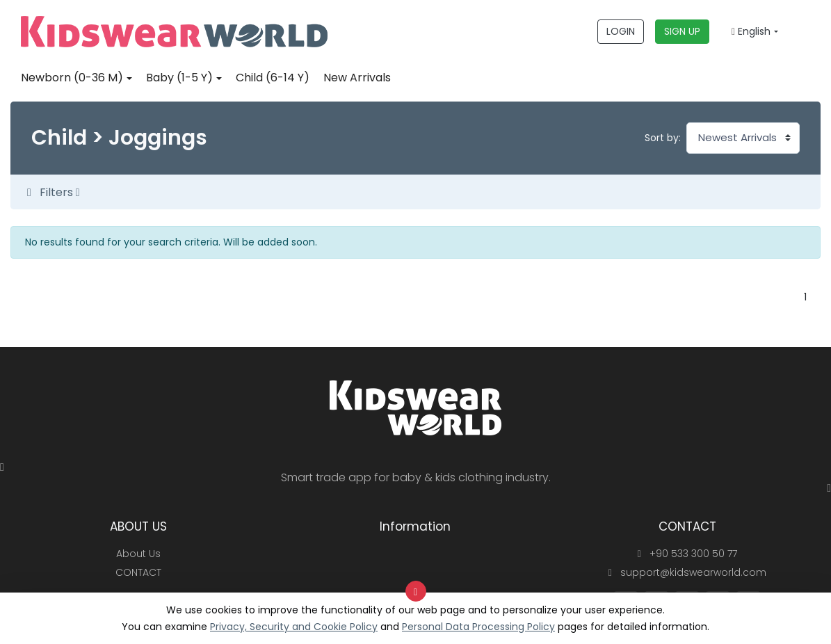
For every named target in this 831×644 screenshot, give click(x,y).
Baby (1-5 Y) (179, 78)
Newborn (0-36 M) (72, 78)
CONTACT (138, 572)
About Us (138, 554)
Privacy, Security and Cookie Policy (294, 627)
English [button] (751, 31)
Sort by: (663, 138)
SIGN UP (682, 31)
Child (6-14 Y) (273, 78)
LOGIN (621, 31)
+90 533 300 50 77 (687, 554)
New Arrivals (357, 78)
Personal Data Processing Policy (478, 627)
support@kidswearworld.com (687, 572)
